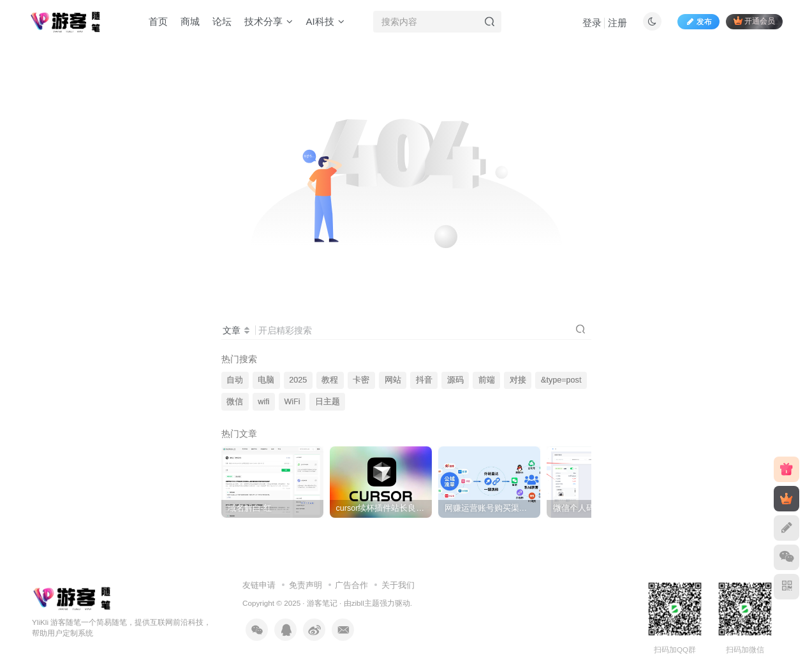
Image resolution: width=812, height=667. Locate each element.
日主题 (328, 402)
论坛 (222, 21)
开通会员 (754, 21)
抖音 (424, 380)
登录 (592, 23)
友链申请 (259, 585)
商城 (190, 21)
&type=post (561, 380)
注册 (617, 23)
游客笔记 (322, 603)
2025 (298, 380)
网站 (393, 380)
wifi (263, 402)
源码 (455, 380)
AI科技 (325, 21)
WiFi (292, 402)
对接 (518, 380)
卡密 (361, 380)
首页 (158, 21)
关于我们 (398, 585)
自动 (235, 380)
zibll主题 (365, 603)
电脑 (266, 380)
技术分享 (269, 21)
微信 (235, 402)
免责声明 (306, 585)
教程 (330, 380)
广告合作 (351, 585)
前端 (487, 380)
